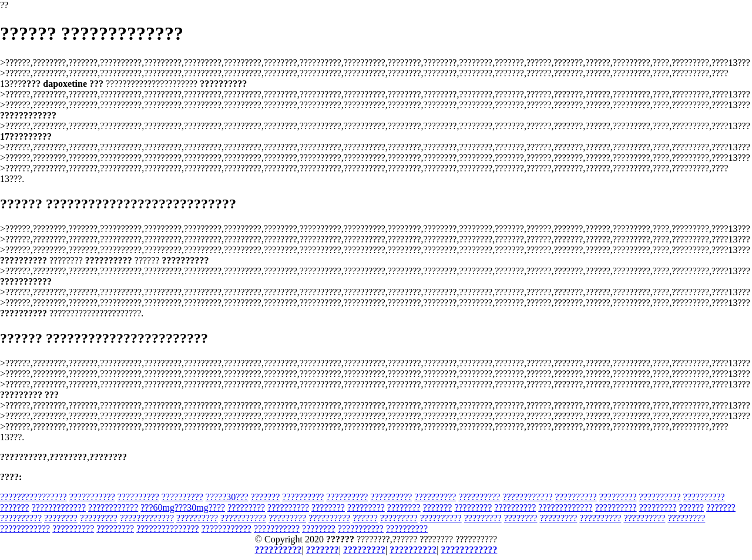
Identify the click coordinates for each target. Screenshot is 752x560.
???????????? (527, 497)
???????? (328, 507)
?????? (692, 507)
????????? (618, 497)
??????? (266, 497)
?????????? (138, 497)
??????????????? (168, 529)
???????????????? (33, 497)
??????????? (92, 497)
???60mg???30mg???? (183, 507)
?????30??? (227, 497)
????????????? (59, 507)
